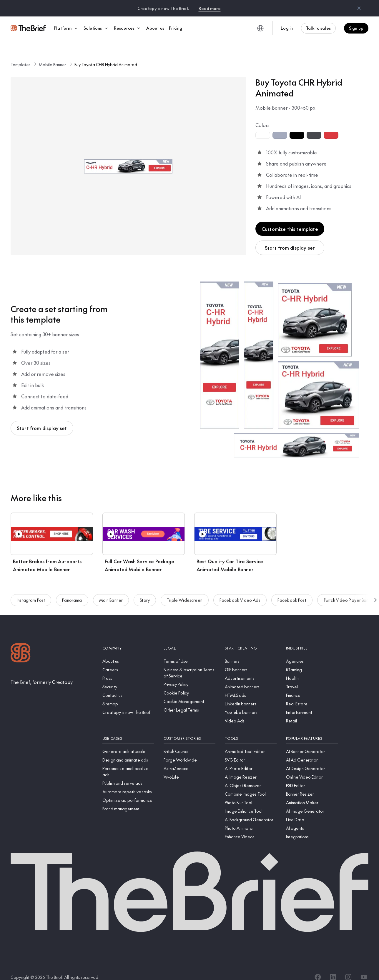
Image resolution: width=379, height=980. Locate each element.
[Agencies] (312, 650)
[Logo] (21, 642)
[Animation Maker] (312, 791)
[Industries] (312, 637)
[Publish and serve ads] (128, 772)
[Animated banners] (251, 676)
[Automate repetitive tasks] (128, 781)
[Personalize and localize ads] (128, 760)
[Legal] (189, 637)
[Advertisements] (251, 667)
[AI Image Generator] (312, 800)
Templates (21, 53)
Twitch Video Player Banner (349, 590)
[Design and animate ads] (128, 749)
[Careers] (128, 658)
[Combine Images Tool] (251, 783)
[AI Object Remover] (251, 774)
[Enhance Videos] (251, 825)
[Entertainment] (312, 701)
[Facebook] (318, 966)
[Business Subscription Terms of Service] (189, 662)
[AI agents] (312, 817)
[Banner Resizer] (312, 783)
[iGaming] (312, 658)
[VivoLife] (189, 766)
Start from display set (290, 236)
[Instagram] (348, 966)
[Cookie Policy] (189, 682)
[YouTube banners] (251, 701)
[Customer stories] (189, 727)
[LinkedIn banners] (251, 693)
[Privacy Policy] (189, 673)
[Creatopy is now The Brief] (128, 701)
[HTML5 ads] (251, 684)
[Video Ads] (251, 710)
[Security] (128, 676)
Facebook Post (292, 590)
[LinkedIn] (333, 966)
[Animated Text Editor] (251, 740)
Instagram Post (31, 590)
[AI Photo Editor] (251, 757)
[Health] (312, 667)
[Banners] (251, 650)
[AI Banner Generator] (312, 740)
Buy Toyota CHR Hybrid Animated (106, 53)
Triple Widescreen (185, 590)
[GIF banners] (251, 658)
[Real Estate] (312, 693)
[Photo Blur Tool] (251, 791)
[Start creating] (251, 637)
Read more (210, 8)
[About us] (128, 650)
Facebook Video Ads (240, 590)
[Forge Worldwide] (189, 749)
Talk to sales (318, 28)
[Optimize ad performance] (128, 789)
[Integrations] (312, 825)
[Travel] (312, 676)
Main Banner (111, 590)
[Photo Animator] (251, 817)
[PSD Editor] (312, 774)
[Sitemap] (128, 693)
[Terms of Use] (189, 650)
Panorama (72, 590)
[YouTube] (364, 966)
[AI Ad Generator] (312, 749)
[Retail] (312, 710)
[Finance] (312, 684)
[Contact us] (128, 684)
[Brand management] (128, 798)
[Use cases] (128, 727)
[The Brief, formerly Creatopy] (42, 671)
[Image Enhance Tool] (251, 800)
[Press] (128, 667)
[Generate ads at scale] (128, 740)
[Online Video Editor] (312, 766)
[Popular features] (312, 727)
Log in (287, 28)
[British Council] (189, 740)
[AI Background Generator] (251, 808)
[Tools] (251, 727)
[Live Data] (312, 808)
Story (145, 590)
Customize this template (290, 218)
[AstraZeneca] (189, 757)
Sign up (356, 28)
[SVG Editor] (251, 749)
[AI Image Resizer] (251, 766)
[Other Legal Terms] (189, 699)
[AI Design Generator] (312, 757)
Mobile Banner (53, 53)
